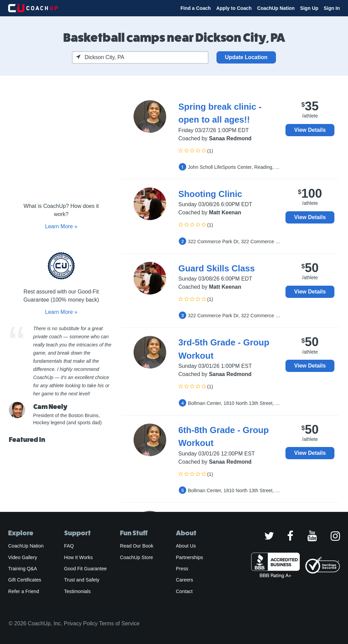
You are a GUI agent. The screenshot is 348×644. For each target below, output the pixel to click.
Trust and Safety (82, 580)
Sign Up (309, 8)
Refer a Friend (24, 591)
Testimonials (77, 591)
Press (182, 569)
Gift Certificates (25, 580)
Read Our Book (137, 546)
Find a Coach (196, 8)
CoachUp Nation (276, 8)
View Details (310, 130)
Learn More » (61, 226)
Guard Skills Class (217, 268)
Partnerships (190, 557)
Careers (185, 580)
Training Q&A (23, 569)
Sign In (332, 8)
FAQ (69, 546)
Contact (184, 591)
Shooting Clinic (210, 194)
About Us (186, 546)
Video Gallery (23, 557)
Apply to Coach (234, 8)
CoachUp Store (136, 557)
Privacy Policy (81, 623)
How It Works (79, 557)
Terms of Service (119, 623)
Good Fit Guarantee (86, 569)
